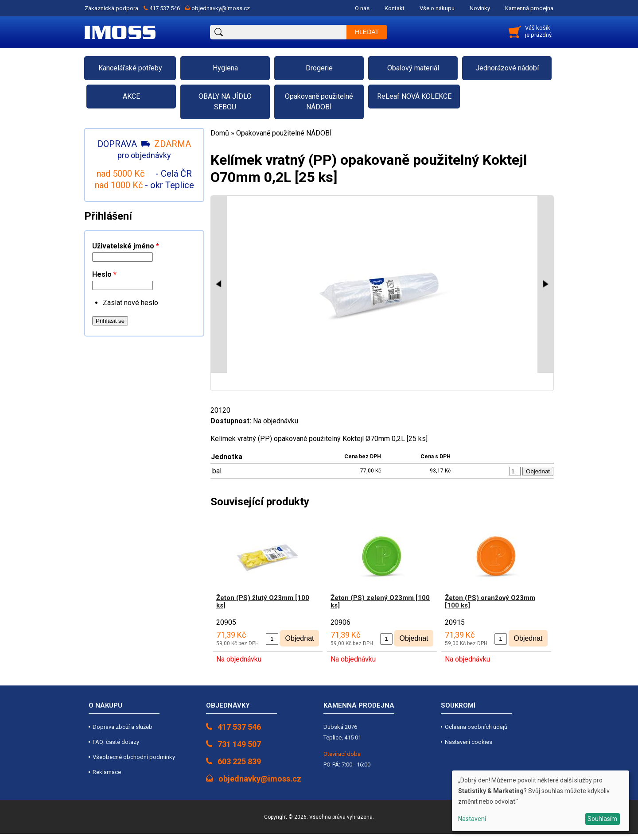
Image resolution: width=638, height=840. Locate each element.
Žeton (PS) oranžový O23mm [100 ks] (490, 602)
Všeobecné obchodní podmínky (134, 757)
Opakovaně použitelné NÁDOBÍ (284, 133)
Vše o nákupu (437, 8)
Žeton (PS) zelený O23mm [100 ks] (380, 602)
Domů (220, 133)
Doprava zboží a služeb (123, 727)
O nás (362, 8)
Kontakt (395, 8)
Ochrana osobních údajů (476, 727)
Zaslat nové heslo (130, 303)
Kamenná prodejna (529, 8)
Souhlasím (602, 819)
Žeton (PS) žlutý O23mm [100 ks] (263, 602)
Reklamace (107, 772)
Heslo (104, 274)
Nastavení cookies (469, 742)
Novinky (480, 8)
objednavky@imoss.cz (221, 8)
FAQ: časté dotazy (116, 742)
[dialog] (541, 801)
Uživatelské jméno (126, 246)
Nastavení (472, 819)
